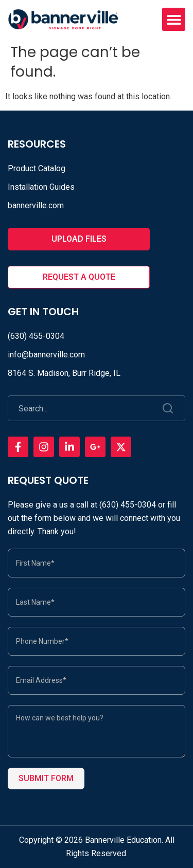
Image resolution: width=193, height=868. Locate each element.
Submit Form (46, 778)
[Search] (169, 408)
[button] (174, 19)
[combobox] (80, 408)
